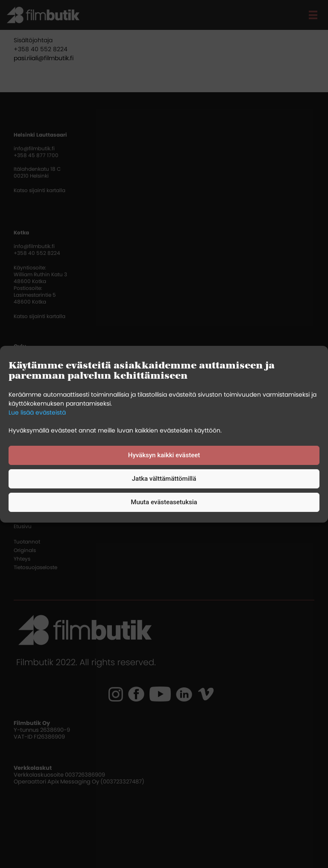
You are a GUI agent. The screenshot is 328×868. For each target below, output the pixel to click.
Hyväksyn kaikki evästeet (164, 455)
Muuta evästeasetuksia (164, 502)
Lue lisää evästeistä (37, 412)
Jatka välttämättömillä (164, 479)
